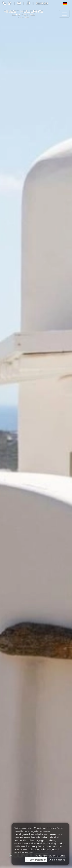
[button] (66, 3)
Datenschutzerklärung (50, 856)
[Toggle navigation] (64, 14)
